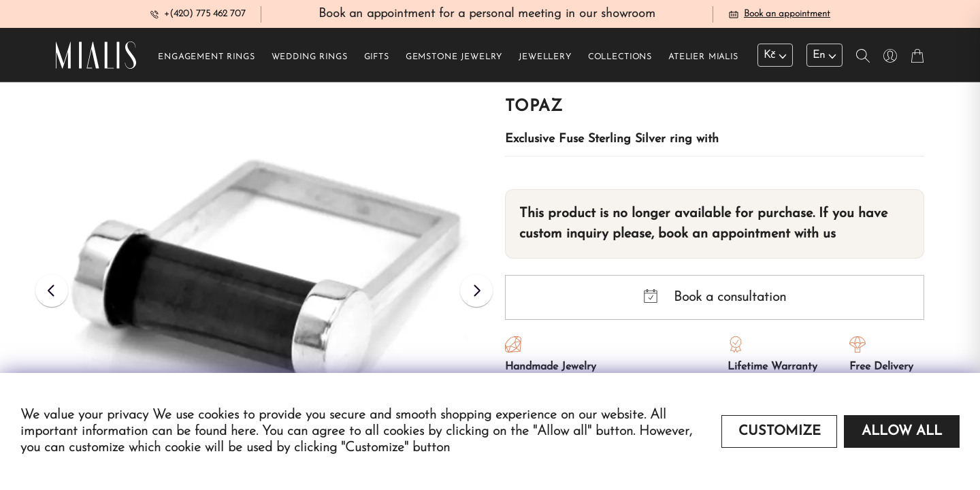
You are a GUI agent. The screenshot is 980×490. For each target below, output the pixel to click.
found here (225, 431)
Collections (620, 62)
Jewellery (545, 62)
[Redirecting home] (96, 60)
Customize (780, 431)
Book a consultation (715, 301)
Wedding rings (310, 62)
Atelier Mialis (703, 62)
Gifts (377, 62)
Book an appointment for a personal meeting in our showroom (487, 16)
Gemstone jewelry (454, 62)
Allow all (902, 431)
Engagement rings (206, 62)
